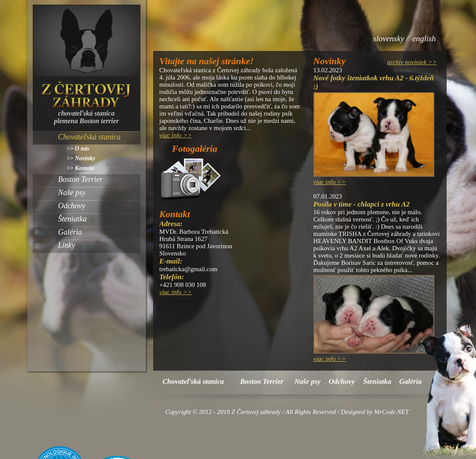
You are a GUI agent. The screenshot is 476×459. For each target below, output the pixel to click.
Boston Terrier (81, 179)
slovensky (389, 38)
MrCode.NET (392, 412)
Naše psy (72, 193)
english (424, 38)
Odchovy (72, 206)
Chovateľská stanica (90, 137)
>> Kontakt (81, 168)
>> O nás (78, 149)
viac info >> (176, 135)
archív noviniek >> (412, 62)
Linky (67, 245)
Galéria (70, 232)
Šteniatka (73, 219)
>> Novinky (81, 158)
